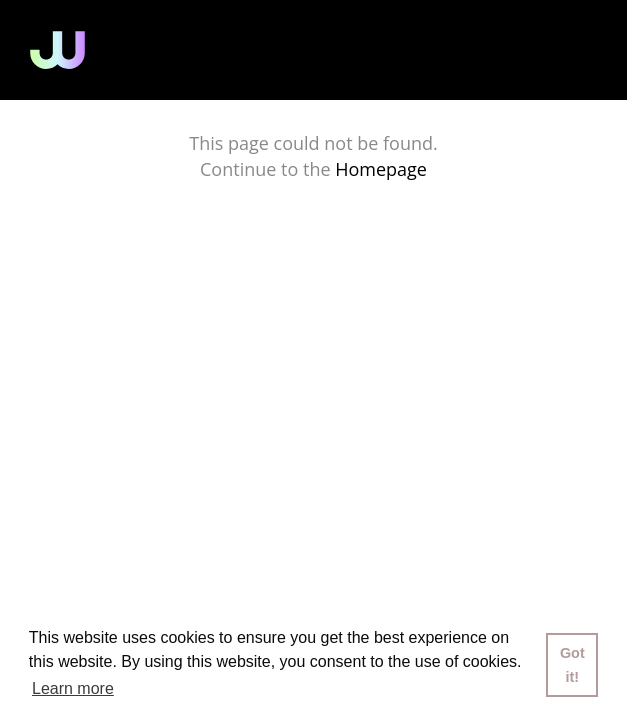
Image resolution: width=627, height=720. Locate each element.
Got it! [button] (572, 665)
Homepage (381, 169)
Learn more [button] (73, 688)
